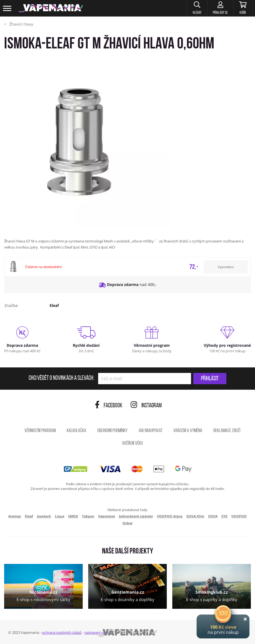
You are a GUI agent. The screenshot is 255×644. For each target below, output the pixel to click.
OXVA (213, 516)
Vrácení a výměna (188, 431)
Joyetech (44, 516)
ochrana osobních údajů (62, 632)
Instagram (146, 406)
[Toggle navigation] (7, 8)
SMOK (73, 516)
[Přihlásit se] (220, 8)
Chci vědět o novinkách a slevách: (61, 378)
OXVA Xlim (195, 516)
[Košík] (243, 8)
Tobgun (88, 516)
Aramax (15, 516)
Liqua (60, 516)
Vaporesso (107, 516)
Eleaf (54, 305)
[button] (197, 8)
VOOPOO (239, 516)
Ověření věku (132, 444)
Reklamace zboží (227, 431)
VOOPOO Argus (170, 516)
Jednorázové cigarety (136, 516)
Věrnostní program (40, 431)
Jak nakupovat (150, 431)
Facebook (109, 406)
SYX (224, 516)
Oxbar (127, 523)
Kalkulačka (76, 431)
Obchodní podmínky (112, 431)
